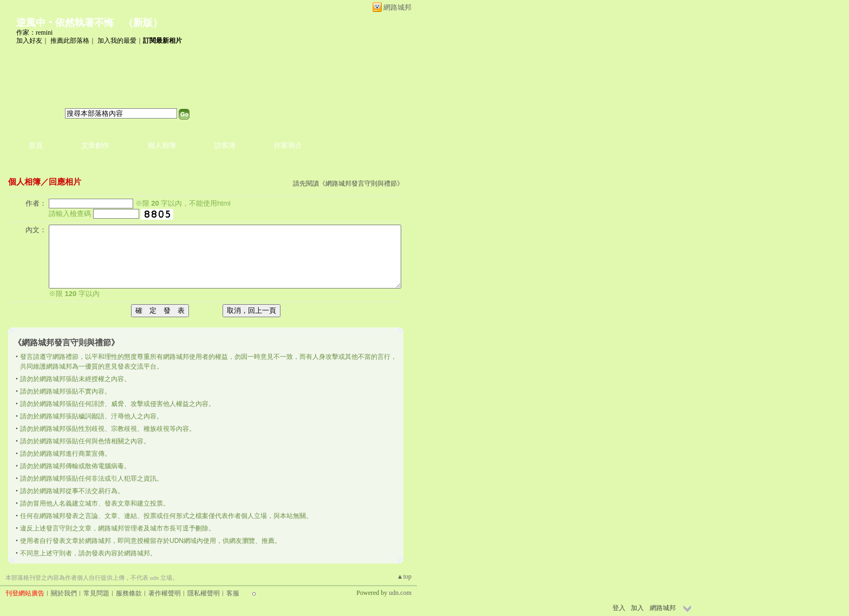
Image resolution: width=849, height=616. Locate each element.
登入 (619, 608)
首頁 (36, 145)
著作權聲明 (165, 593)
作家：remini (34, 32)
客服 (233, 593)
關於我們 (64, 593)
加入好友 (29, 41)
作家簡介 (288, 145)
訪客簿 (225, 145)
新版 (143, 23)
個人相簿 (162, 145)
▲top (404, 576)
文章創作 (95, 145)
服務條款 (129, 593)
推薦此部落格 (70, 41)
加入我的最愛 (117, 41)
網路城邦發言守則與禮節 (361, 184)
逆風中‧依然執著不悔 (65, 23)
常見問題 (96, 593)
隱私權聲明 (204, 593)
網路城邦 (397, 7)
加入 (637, 608)
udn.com (400, 593)
